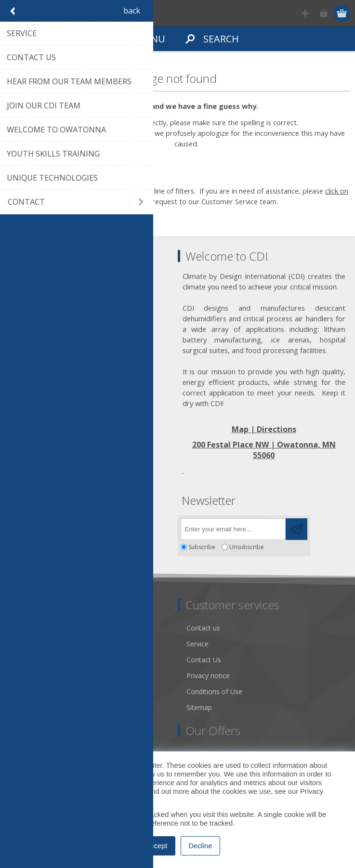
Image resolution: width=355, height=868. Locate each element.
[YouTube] (71, 526)
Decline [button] (201, 846)
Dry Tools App (36, 628)
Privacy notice (208, 676)
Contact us (203, 628)
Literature (29, 691)
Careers (26, 707)
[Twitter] (45, 526)
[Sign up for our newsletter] (233, 529)
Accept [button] (157, 846)
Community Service (44, 660)
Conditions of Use (214, 691)
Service (197, 644)
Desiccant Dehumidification (56, 676)
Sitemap (199, 707)
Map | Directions (264, 429)
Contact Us (204, 660)
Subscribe (202, 547)
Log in (324, 13)
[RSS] (98, 526)
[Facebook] (18, 526)
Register (305, 13)
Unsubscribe (247, 547)
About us (27, 644)
